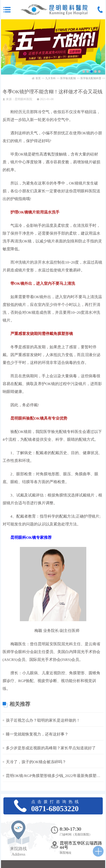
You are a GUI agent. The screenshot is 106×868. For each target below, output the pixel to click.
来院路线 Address (18, 851)
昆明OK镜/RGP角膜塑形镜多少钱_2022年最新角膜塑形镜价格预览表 (55, 776)
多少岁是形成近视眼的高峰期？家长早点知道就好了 (51, 748)
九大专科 (50, 78)
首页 (38, 78)
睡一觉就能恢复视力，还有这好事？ (37, 734)
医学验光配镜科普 (91, 78)
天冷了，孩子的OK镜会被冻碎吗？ (36, 762)
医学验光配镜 (68, 78)
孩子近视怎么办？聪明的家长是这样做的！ (43, 720)
